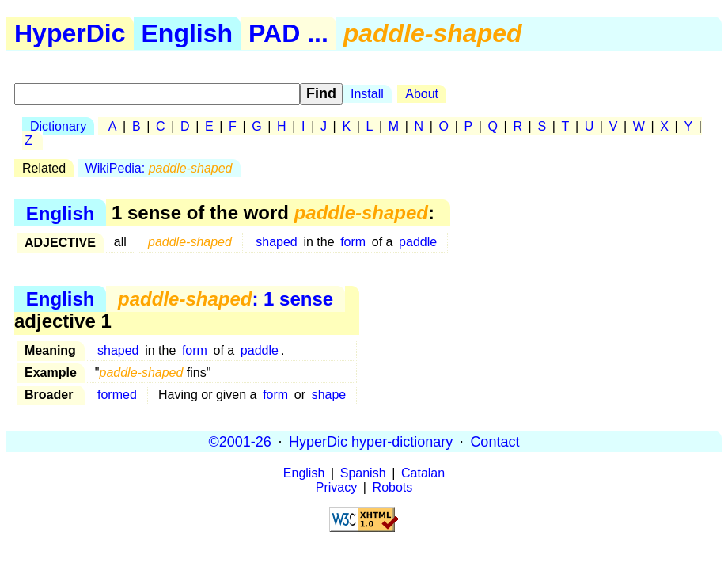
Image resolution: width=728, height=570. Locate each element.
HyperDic (70, 33)
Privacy (336, 487)
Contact (495, 441)
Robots (393, 487)
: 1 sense (226, 299)
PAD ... (288, 33)
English (188, 33)
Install (367, 94)
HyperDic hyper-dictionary (371, 441)
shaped (277, 242)
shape (329, 395)
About (422, 94)
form (353, 242)
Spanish (363, 473)
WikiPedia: (159, 168)
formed (117, 395)
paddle (418, 242)
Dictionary (58, 126)
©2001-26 (240, 441)
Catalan (423, 473)
